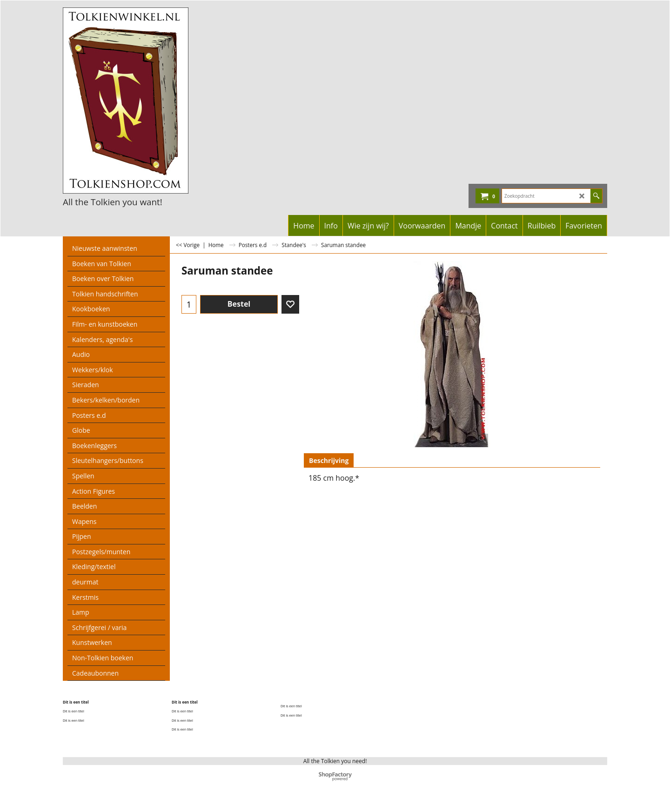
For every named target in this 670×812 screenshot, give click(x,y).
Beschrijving (329, 460)
